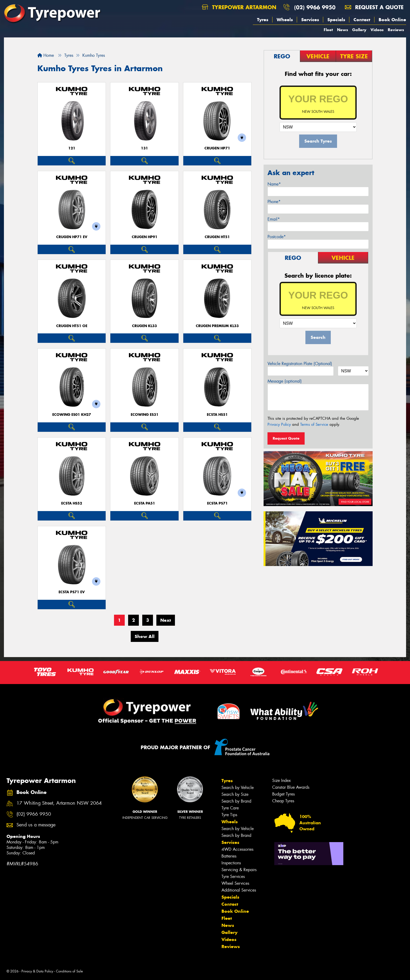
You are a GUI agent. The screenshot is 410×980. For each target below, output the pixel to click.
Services (310, 20)
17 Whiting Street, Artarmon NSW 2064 (59, 803)
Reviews (396, 30)
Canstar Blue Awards (291, 787)
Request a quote (374, 7)
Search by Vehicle (238, 788)
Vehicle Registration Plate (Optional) (300, 364)
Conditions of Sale (69, 971)
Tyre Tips (229, 815)
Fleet (328, 30)
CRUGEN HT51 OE (72, 326)
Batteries (229, 856)
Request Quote (286, 438)
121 (72, 148)
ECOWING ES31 (145, 415)
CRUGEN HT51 (217, 237)
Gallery (359, 30)
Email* (274, 219)
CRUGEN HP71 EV (72, 237)
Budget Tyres (283, 794)
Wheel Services (235, 883)
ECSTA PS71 (217, 503)
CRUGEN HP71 (217, 148)
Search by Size (235, 794)
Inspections (231, 863)
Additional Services (239, 890)
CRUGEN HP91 (145, 237)
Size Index (281, 780)
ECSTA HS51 (217, 415)
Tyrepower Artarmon (239, 7)
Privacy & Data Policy (37, 971)
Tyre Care (230, 808)
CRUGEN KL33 (144, 326)
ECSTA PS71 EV (72, 592)
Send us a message (36, 825)
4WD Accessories (237, 849)
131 (144, 148)
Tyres (263, 20)
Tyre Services (233, 877)
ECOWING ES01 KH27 (72, 415)
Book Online (392, 20)
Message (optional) (285, 381)
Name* (274, 184)
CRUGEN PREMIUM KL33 (217, 326)
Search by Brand (236, 801)
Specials (336, 20)
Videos (377, 30)
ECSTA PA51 (145, 503)
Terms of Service (314, 424)
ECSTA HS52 (72, 503)
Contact (362, 20)
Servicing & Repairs (239, 870)
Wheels (285, 20)
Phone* (274, 202)
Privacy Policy (279, 424)
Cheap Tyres (283, 801)
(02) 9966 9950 (315, 7)
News (343, 30)
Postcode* (277, 237)
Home (46, 55)
